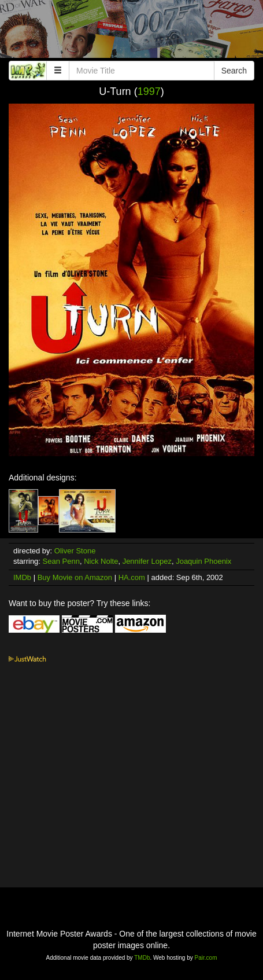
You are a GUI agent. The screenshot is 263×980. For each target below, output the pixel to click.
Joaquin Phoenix (203, 561)
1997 (149, 91)
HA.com (132, 577)
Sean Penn (61, 561)
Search (234, 71)
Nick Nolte (101, 561)
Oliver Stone (75, 551)
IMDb (22, 577)
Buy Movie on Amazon (75, 577)
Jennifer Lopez (147, 561)
